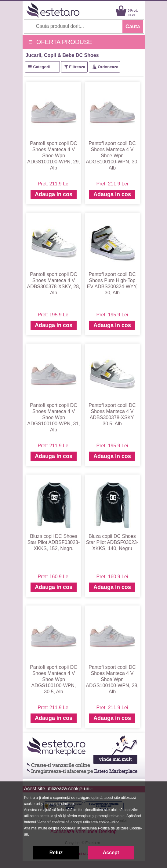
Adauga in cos (54, 194)
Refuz (56, 853)
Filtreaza (77, 67)
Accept (111, 853)
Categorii (42, 67)
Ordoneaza (108, 67)
